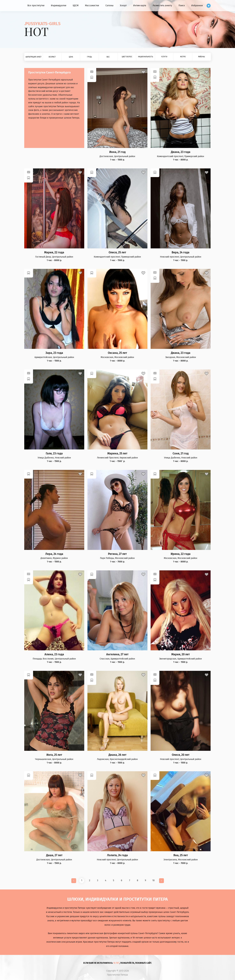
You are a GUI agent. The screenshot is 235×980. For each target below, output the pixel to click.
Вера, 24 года (181, 252)
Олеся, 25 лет (117, 252)
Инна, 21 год (117, 152)
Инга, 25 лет (54, 755)
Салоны (109, 6)
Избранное (197, 6)
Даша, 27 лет (54, 855)
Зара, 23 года (54, 353)
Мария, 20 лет (181, 654)
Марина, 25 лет (117, 454)
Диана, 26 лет (117, 755)
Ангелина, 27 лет (117, 654)
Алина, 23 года (54, 654)
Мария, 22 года (54, 252)
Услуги (164, 57)
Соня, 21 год (181, 454)
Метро (183, 57)
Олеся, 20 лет (181, 755)
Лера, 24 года (54, 554)
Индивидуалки (59, 6)
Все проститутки (36, 6)
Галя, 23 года (54, 454)
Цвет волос (127, 57)
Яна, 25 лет (181, 855)
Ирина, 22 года (181, 554)
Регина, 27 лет (117, 554)
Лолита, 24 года (117, 855)
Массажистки (92, 6)
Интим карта (140, 6)
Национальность (145, 57)
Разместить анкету (162, 6)
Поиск (182, 6)
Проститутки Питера (117, 975)
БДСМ (76, 6)
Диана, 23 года (181, 152)
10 (153, 880)
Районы (201, 57)
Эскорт (123, 6)
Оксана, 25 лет (117, 353)
